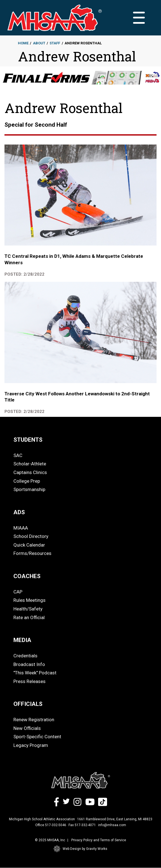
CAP (18, 592)
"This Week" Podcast (35, 673)
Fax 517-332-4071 (82, 825)
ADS (19, 512)
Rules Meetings (29, 600)
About (39, 43)
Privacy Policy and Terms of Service (99, 840)
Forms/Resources (32, 553)
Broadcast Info (29, 664)
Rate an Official (29, 617)
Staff (55, 43)
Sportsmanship (29, 489)
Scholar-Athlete (30, 464)
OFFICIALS (28, 704)
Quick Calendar (29, 545)
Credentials (25, 656)
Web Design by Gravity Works (80, 849)
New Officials (27, 728)
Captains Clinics (30, 472)
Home (23, 43)
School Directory (31, 536)
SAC (18, 455)
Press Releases (29, 681)
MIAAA (21, 528)
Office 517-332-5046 (51, 825)
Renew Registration (34, 720)
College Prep (27, 481)
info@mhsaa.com (112, 825)
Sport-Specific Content (37, 737)
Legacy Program (31, 745)
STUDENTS (28, 440)
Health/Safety (28, 609)
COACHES (27, 576)
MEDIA (22, 640)
